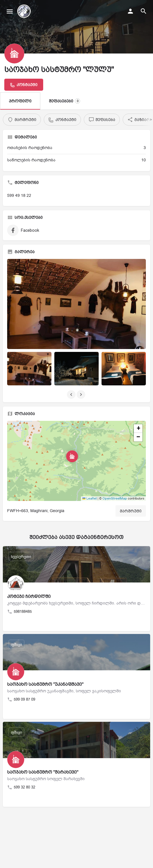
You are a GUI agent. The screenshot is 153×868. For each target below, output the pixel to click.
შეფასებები (64, 101)
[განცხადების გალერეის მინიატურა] (76, 304)
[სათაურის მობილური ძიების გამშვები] (144, 11)
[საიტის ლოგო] (25, 11)
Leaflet (90, 499)
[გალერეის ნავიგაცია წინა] (72, 395)
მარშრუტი (131, 511)
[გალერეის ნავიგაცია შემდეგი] (82, 395)
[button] (77, 461)
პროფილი (20, 101)
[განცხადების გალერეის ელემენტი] (29, 368)
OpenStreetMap (115, 499)
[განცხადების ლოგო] (14, 53)
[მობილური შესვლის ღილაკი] (130, 11)
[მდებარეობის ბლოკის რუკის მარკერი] (72, 456)
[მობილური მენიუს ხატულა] (10, 11)
